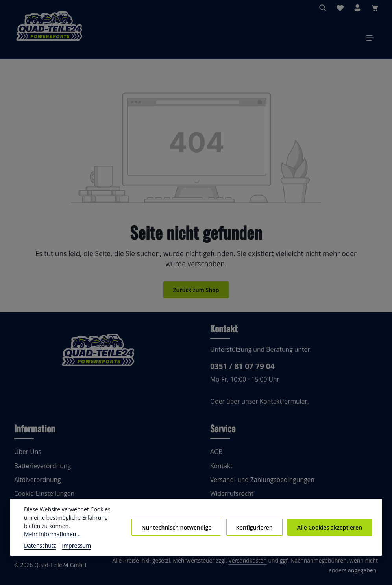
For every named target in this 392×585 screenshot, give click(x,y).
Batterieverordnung (40, 470)
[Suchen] (323, 8)
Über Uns (27, 456)
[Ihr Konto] (357, 8)
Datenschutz (39, 545)
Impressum (73, 545)
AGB (217, 456)
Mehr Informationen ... (72, 534)
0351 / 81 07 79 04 (241, 370)
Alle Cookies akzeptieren (330, 531)
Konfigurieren (257, 531)
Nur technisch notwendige (182, 531)
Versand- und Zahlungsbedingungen (260, 484)
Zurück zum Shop (196, 294)
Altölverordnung (36, 484)
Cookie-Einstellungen (43, 498)
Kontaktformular (279, 406)
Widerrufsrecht (230, 498)
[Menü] (370, 40)
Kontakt (221, 470)
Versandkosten (236, 565)
